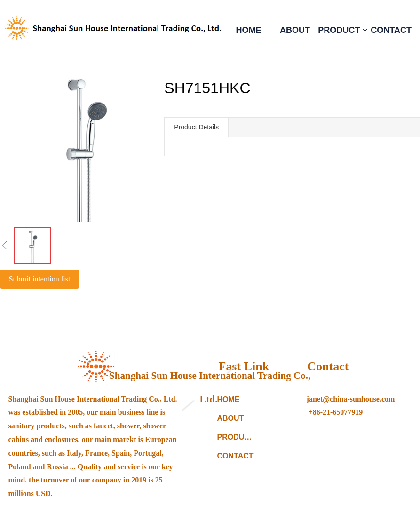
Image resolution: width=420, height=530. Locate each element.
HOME (248, 30)
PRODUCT (343, 30)
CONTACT (391, 30)
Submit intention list (40, 279)
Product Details (196, 127)
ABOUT (295, 30)
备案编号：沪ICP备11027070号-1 (290, 515)
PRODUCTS (237, 437)
